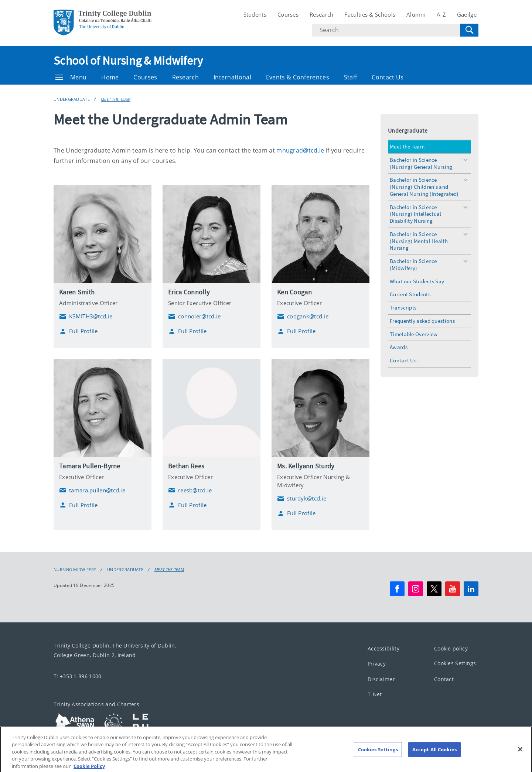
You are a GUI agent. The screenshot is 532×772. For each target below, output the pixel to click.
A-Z (441, 14)
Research (321, 14)
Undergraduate (72, 99)
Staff (351, 77)
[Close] (520, 758)
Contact (444, 679)
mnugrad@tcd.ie (300, 150)
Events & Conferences (298, 77)
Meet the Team (116, 99)
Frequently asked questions (422, 321)
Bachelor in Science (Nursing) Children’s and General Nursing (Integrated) (424, 187)
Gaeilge (467, 14)
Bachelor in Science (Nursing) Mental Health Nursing (419, 241)
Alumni (416, 14)
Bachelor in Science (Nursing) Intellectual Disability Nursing (416, 214)
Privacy (377, 664)
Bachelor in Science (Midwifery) (413, 264)
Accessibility (383, 648)
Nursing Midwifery (75, 570)
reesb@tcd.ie (190, 490)
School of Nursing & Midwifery (128, 61)
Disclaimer (381, 679)
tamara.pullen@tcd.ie (92, 490)
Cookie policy (451, 648)
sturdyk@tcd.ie (302, 499)
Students (255, 14)
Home (110, 77)
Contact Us (388, 77)
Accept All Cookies (434, 758)
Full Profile (79, 331)
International (232, 77)
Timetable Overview (414, 334)
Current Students (410, 294)
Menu (71, 77)
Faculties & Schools (370, 14)
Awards (399, 347)
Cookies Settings (455, 663)
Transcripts (403, 308)
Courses (288, 14)
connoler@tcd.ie (195, 317)
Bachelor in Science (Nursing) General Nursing (421, 163)
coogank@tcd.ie (303, 317)
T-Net (375, 694)
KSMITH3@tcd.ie (86, 317)
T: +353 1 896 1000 (77, 676)
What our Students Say (417, 281)
